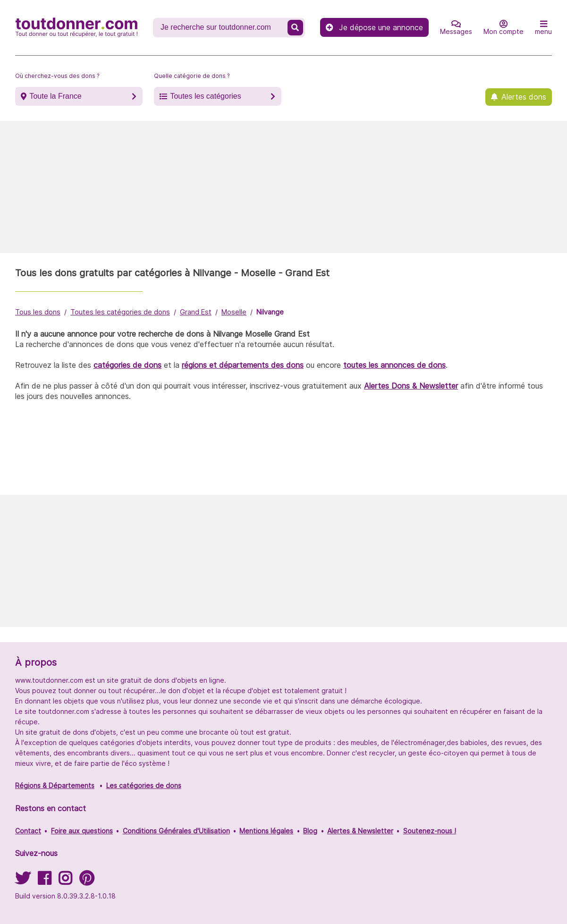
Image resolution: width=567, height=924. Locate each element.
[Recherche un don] (221, 27)
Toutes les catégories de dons (120, 312)
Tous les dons (38, 312)
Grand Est (196, 312)
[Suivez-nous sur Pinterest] (87, 881)
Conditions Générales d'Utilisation (176, 831)
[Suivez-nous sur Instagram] (65, 881)
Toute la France (55, 96)
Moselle (234, 312)
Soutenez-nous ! (430, 831)
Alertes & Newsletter (360, 831)
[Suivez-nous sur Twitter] (23, 881)
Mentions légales (266, 831)
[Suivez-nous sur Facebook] (44, 881)
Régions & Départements (55, 785)
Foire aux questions (82, 831)
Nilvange (270, 312)
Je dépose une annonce (374, 27)
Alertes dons (524, 97)
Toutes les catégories (205, 96)
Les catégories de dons (144, 785)
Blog (310, 831)
